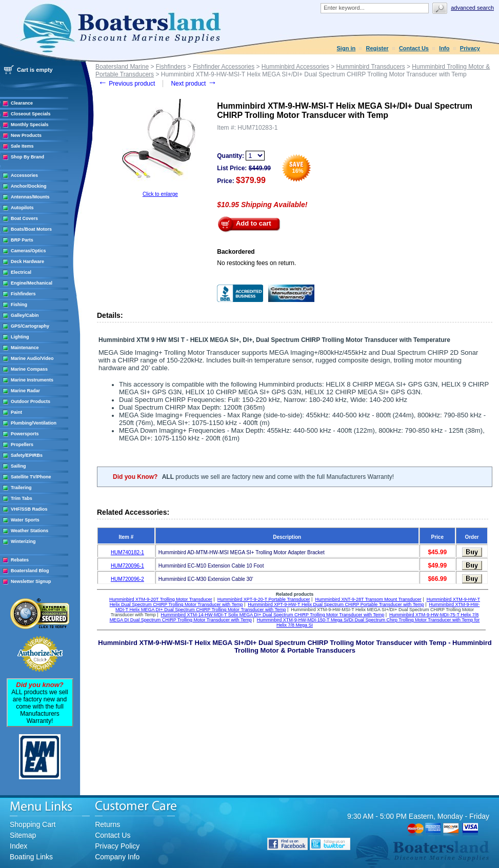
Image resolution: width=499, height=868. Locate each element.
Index (18, 846)
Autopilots (22, 208)
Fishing (19, 305)
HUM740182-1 (127, 552)
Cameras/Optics (28, 251)
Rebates (20, 560)
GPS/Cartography (30, 326)
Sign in (346, 48)
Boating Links (31, 857)
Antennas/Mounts (30, 197)
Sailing (18, 466)
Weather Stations (29, 531)
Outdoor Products (31, 401)
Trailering (21, 488)
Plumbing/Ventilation (34, 423)
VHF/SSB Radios (29, 509)
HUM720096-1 (127, 566)
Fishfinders (23, 294)
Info (444, 48)
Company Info (117, 857)
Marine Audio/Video (32, 358)
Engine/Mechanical (32, 283)
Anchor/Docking (29, 186)
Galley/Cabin (25, 315)
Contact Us (414, 48)
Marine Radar (25, 391)
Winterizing (23, 541)
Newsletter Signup (31, 581)
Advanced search (472, 8)
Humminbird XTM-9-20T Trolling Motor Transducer (161, 599)
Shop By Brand (27, 157)
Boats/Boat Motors (31, 229)
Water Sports (25, 520)
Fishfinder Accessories (224, 67)
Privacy (470, 48)
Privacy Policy (117, 846)
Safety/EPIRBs (27, 455)
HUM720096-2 (127, 579)
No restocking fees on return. (256, 263)
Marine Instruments (32, 380)
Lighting (20, 337)
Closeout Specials (31, 114)
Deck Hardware (27, 261)
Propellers (22, 445)
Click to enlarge (160, 194)
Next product (194, 84)
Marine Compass (29, 369)
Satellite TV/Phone (31, 477)
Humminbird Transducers (371, 67)
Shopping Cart (33, 824)
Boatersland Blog (30, 571)
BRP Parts (22, 240)
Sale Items (22, 146)
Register (377, 48)
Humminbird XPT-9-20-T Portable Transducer (264, 599)
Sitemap (23, 835)
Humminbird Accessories (295, 67)
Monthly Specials (30, 125)
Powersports (25, 434)
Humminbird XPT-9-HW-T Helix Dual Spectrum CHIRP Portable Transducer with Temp (336, 604)
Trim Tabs (22, 498)
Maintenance (25, 348)
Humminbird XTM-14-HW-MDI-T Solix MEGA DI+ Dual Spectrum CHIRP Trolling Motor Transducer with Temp (273, 615)
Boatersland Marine (122, 67)
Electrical (21, 272)
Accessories (24, 175)
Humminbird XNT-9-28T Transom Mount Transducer (368, 599)
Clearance (22, 103)
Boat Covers (24, 218)
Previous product (126, 84)
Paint (16, 412)
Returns (107, 824)
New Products (26, 135)
